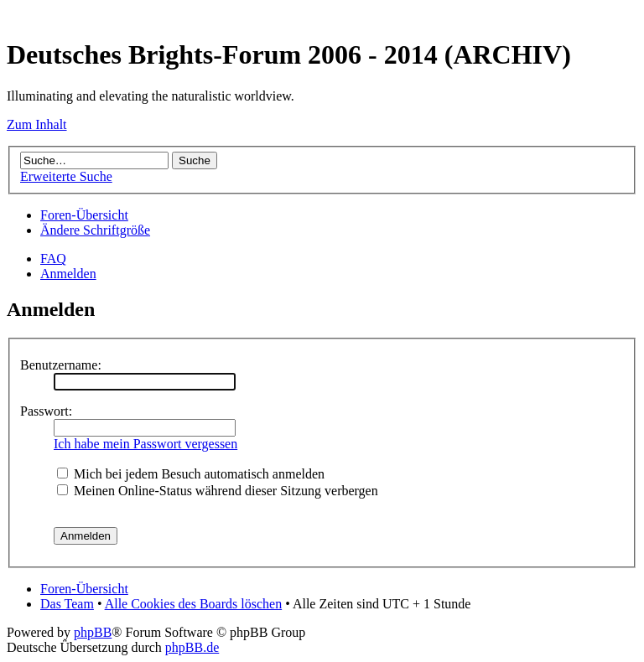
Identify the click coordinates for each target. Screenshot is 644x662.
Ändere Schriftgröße (95, 230)
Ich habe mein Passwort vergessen (145, 444)
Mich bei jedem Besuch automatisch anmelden (191, 474)
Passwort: (46, 411)
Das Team (67, 604)
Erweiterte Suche (66, 176)
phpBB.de (192, 647)
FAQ (53, 259)
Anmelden (68, 274)
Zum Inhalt (37, 124)
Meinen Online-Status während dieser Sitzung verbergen (218, 491)
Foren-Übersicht (84, 215)
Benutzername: (61, 365)
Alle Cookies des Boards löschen (194, 604)
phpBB (93, 632)
